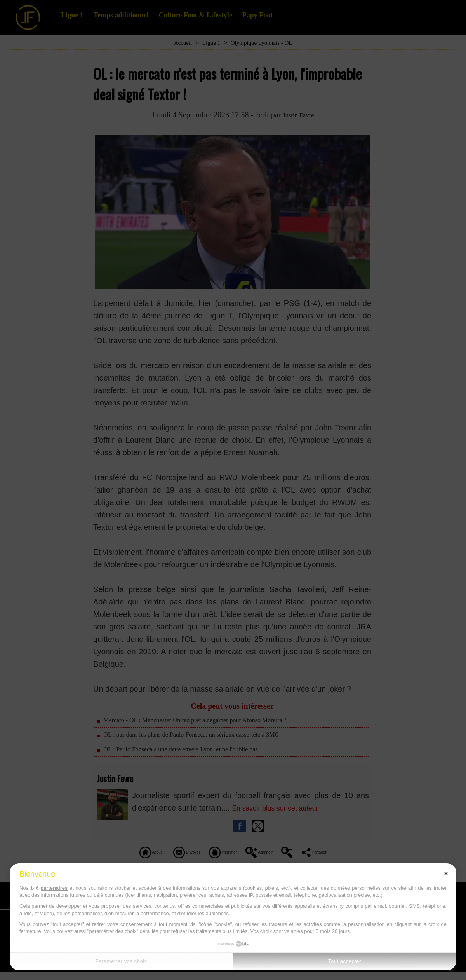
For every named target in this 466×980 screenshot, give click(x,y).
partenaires (54, 888)
